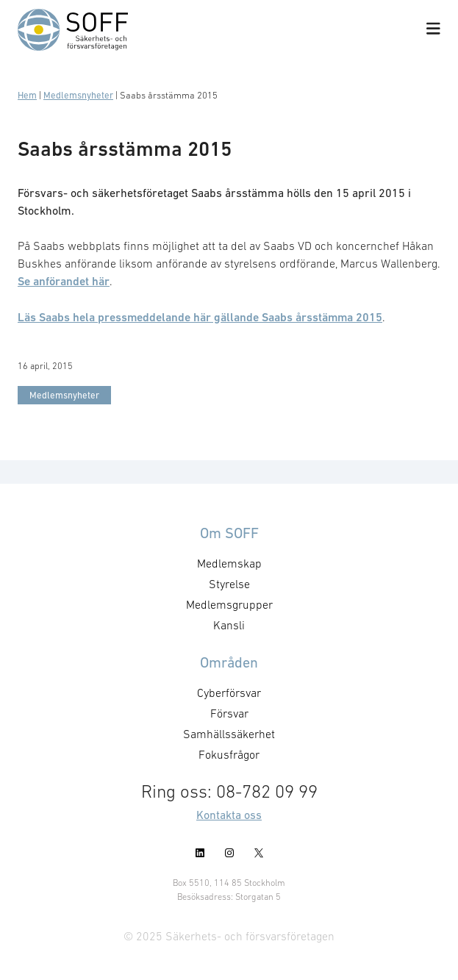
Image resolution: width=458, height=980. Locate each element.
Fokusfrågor (229, 754)
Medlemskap (229, 563)
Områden (229, 662)
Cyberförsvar (229, 693)
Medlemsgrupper (229, 604)
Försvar (229, 713)
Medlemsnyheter (78, 95)
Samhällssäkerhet (229, 734)
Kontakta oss (229, 815)
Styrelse (229, 584)
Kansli (229, 625)
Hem (27, 95)
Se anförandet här (64, 281)
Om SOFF (229, 533)
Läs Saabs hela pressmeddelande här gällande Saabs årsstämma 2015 (200, 317)
